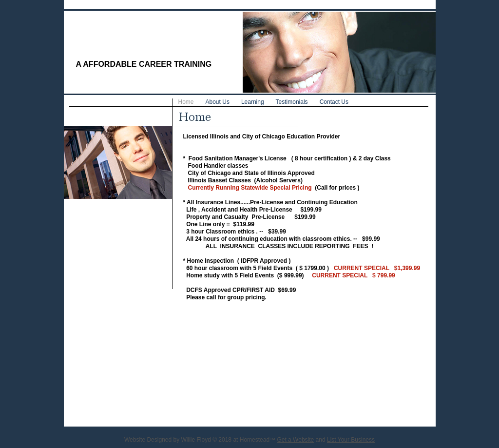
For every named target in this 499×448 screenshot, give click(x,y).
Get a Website (295, 440)
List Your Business (351, 440)
